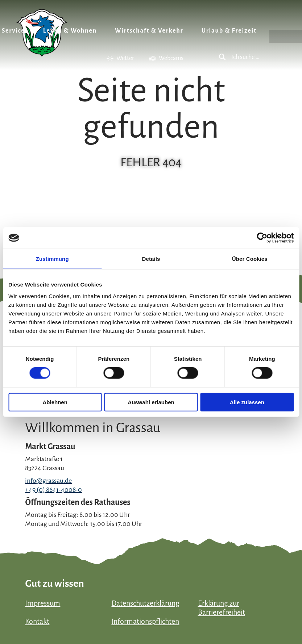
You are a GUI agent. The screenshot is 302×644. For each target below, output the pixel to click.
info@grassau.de (48, 481)
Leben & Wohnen (70, 31)
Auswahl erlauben (151, 402)
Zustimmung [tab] (52, 259)
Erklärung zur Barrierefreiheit (222, 608)
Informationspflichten (145, 621)
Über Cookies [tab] (250, 259)
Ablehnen (55, 402)
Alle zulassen (247, 402)
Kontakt (37, 621)
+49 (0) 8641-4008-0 (53, 490)
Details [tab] (151, 259)
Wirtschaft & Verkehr (149, 31)
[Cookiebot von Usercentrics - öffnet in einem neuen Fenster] (262, 238)
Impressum (43, 603)
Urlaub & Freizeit (229, 31)
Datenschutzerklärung (145, 603)
